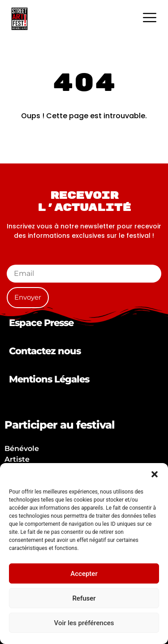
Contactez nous (45, 351)
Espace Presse (41, 323)
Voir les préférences (84, 623)
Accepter (84, 574)
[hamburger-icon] (149, 19)
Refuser (84, 598)
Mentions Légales (49, 379)
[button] (155, 474)
